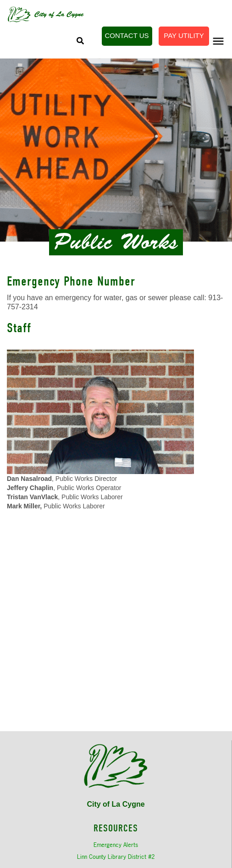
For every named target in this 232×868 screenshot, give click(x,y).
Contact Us (127, 35)
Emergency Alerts (116, 845)
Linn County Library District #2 (116, 857)
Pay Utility (184, 35)
